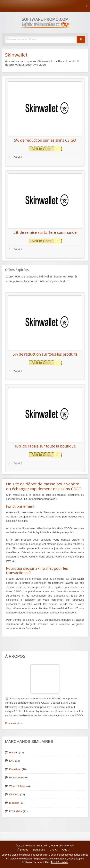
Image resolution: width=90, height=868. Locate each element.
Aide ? (66, 850)
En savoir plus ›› (15, 723)
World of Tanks (18, 786)
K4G (12, 761)
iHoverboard (16, 778)
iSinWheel (15, 769)
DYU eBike (16, 811)
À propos (23, 850)
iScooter (14, 803)
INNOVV (14, 794)
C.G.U (53, 850)
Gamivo (14, 752)
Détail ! (15, 157)
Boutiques (39, 850)
